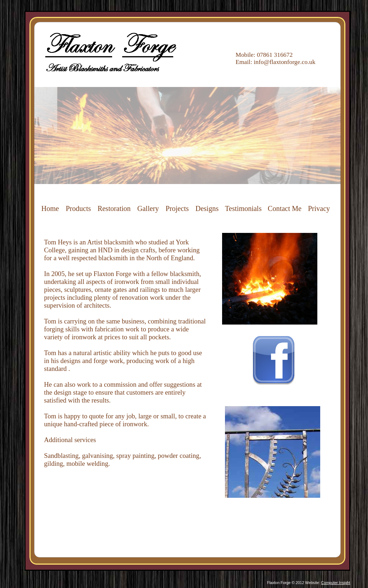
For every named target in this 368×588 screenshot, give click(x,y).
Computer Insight (335, 583)
